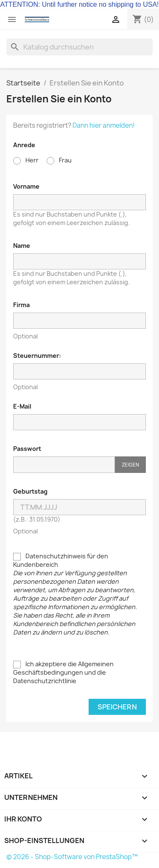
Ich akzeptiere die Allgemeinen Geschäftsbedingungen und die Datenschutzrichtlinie (63, 672)
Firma (21, 305)
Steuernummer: (37, 356)
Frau (59, 160)
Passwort (27, 449)
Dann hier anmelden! (104, 125)
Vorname (26, 186)
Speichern (117, 707)
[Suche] (79, 47)
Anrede (24, 145)
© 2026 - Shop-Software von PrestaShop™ (72, 857)
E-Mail (22, 406)
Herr (26, 160)
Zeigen (130, 465)
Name (22, 246)
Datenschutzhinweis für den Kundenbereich (75, 594)
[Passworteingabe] (64, 465)
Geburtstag (30, 491)
